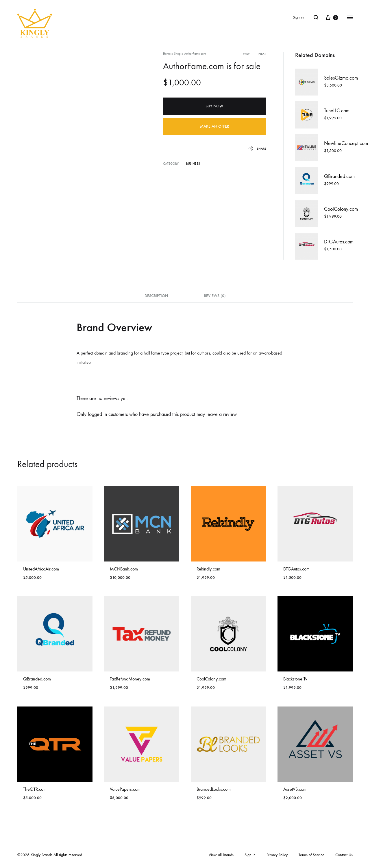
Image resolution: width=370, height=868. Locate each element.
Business (193, 164)
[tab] (156, 298)
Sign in (298, 17)
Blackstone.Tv (295, 679)
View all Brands (221, 855)
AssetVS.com (295, 789)
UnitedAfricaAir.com (41, 569)
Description (156, 296)
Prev (246, 54)
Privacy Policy (277, 855)
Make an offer (214, 126)
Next (262, 54)
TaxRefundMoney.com (130, 679)
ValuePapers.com (125, 789)
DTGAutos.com (296, 569)
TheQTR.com (35, 789)
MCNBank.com (124, 569)
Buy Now (214, 106)
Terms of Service (311, 855)
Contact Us (344, 855)
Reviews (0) (215, 296)
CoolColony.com (211, 679)
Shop (177, 54)
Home (167, 54)
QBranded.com (37, 679)
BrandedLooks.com (214, 789)
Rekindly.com (208, 569)
